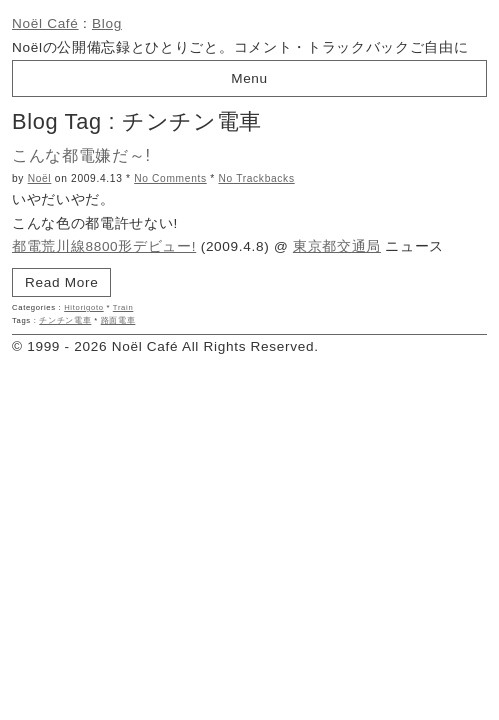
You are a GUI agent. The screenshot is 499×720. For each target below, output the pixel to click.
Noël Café (45, 23)
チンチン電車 (65, 320)
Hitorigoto (84, 307)
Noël (40, 178)
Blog (107, 23)
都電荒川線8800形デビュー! (104, 246)
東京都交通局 (337, 246)
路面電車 (118, 320)
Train (123, 307)
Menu (249, 78)
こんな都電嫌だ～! (81, 155)
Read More (61, 282)
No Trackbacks (256, 178)
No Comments (170, 178)
